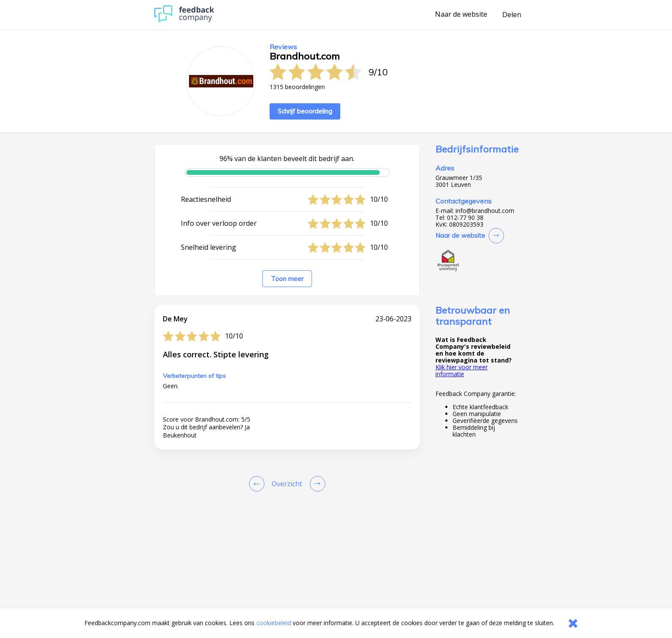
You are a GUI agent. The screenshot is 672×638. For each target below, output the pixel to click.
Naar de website (461, 15)
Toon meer (287, 279)
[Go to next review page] (316, 484)
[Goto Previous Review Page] (258, 484)
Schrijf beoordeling (305, 111)
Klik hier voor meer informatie (462, 370)
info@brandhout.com (485, 211)
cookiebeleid (274, 623)
